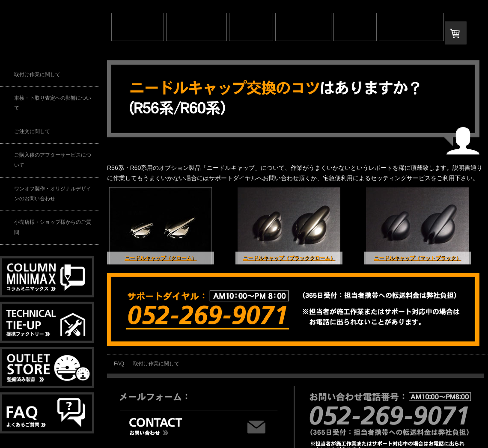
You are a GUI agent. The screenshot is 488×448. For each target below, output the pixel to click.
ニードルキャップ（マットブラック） (417, 258)
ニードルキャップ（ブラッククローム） (289, 258)
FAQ (119, 364)
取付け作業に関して (156, 364)
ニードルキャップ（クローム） (161, 258)
